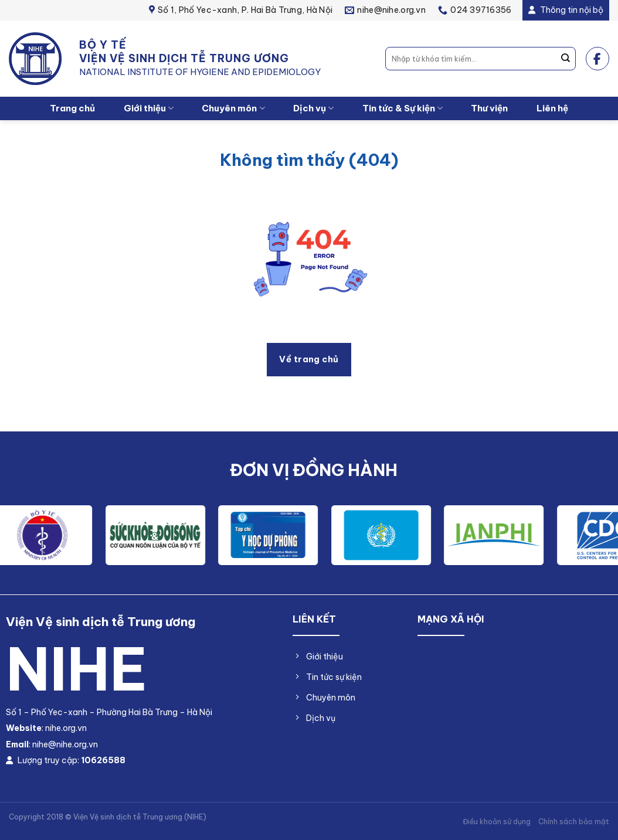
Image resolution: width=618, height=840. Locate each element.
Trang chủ (72, 108)
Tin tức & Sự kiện (403, 108)
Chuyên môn (233, 108)
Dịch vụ (313, 108)
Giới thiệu (149, 108)
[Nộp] (566, 59)
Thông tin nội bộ (566, 10)
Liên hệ (552, 108)
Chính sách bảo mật (574, 822)
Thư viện (489, 108)
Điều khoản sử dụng (497, 822)
